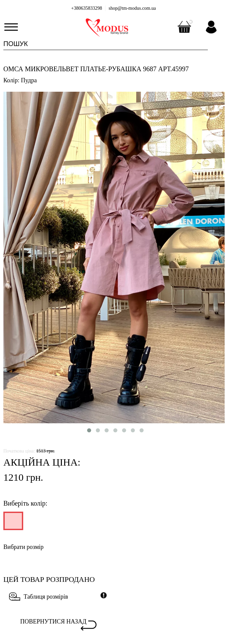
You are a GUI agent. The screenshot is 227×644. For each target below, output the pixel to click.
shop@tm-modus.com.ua (132, 8)
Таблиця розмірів (39, 597)
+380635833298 (87, 8)
